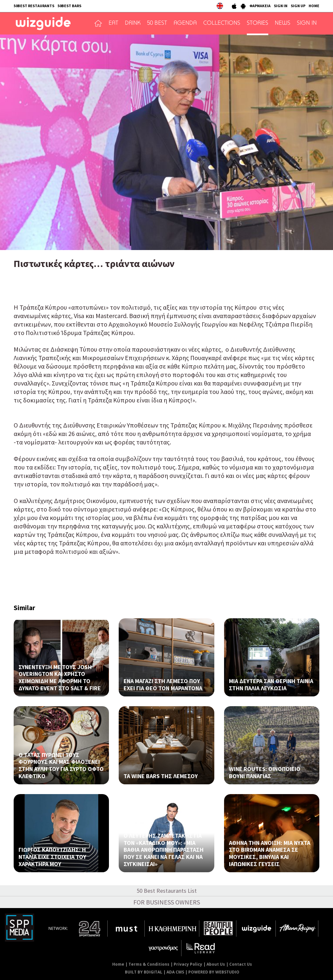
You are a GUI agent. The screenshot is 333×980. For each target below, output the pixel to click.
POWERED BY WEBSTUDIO (214, 972)
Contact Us (241, 964)
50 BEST (157, 23)
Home (118, 964)
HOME (314, 6)
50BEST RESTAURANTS (34, 6)
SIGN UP (298, 6)
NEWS (283, 23)
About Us (216, 964)
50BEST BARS (69, 6)
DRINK (133, 23)
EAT (113, 23)
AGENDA (185, 23)
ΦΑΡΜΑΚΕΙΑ (260, 6)
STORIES (258, 23)
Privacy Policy (188, 964)
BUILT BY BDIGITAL (144, 972)
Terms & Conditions (149, 964)
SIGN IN (281, 6)
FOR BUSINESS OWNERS (167, 902)
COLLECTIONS (222, 23)
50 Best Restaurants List (167, 891)
